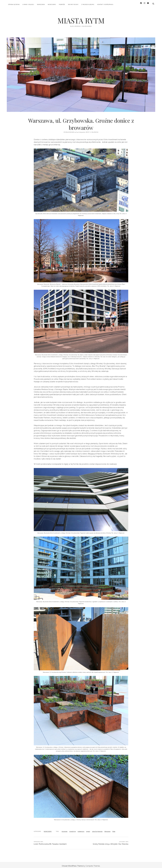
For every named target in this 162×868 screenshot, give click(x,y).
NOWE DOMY (52, 4)
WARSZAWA (41, 4)
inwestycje (73, 830)
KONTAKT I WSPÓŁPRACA (105, 4)
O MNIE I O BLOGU (28, 4)
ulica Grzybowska (97, 830)
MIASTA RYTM (81, 19)
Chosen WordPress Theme (72, 864)
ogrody (88, 830)
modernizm (81, 830)
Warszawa (107, 830)
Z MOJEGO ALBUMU (88, 4)
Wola (114, 830)
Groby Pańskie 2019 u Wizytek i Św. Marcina (111, 842)
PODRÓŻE (62, 4)
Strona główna (14, 4)
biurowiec (65, 830)
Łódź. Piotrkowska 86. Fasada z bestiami (50, 842)
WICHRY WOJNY (73, 4)
